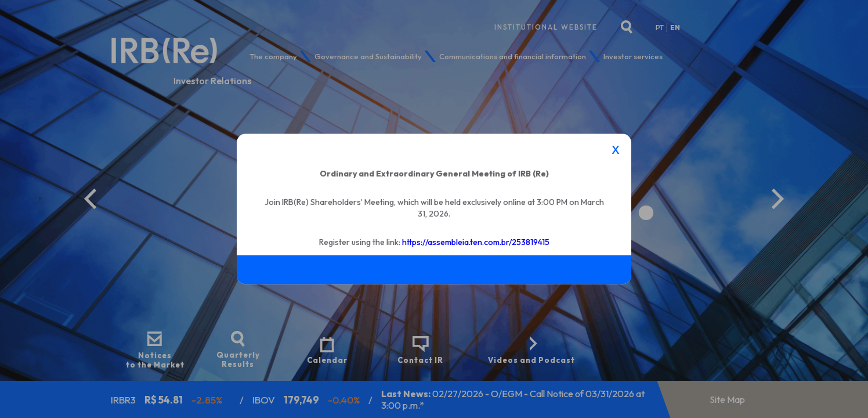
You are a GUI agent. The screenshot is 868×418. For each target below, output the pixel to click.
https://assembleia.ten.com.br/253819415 (476, 242)
